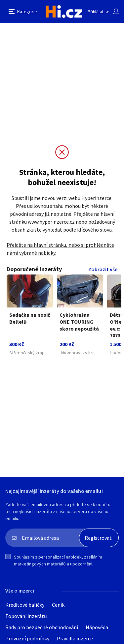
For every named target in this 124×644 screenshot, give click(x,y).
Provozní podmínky (27, 638)
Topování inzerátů (26, 616)
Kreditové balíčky (25, 605)
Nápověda (97, 627)
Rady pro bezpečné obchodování (42, 627)
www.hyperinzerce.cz (51, 222)
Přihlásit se (99, 12)
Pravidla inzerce (75, 638)
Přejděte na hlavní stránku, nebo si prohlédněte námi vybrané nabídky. (60, 249)
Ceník (58, 605)
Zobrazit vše (103, 269)
